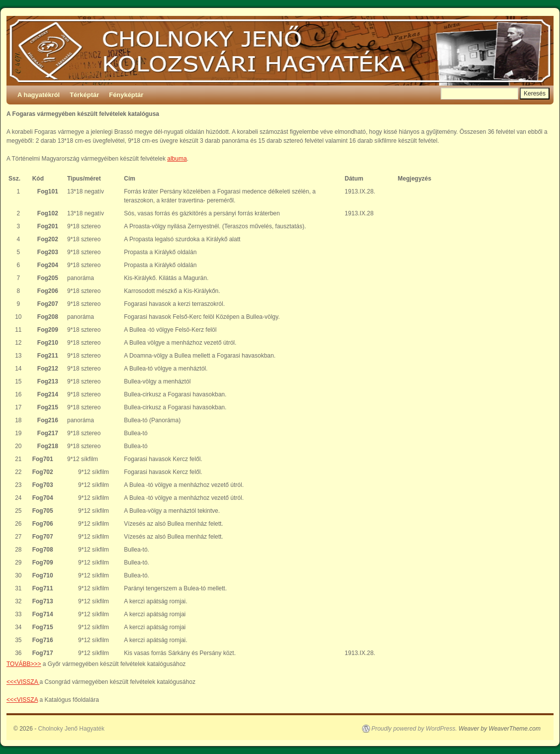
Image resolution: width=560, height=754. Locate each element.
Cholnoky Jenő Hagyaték (71, 729)
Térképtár (84, 95)
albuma (177, 159)
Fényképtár (126, 95)
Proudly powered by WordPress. (414, 729)
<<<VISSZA (23, 682)
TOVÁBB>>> (24, 664)
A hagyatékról (39, 95)
